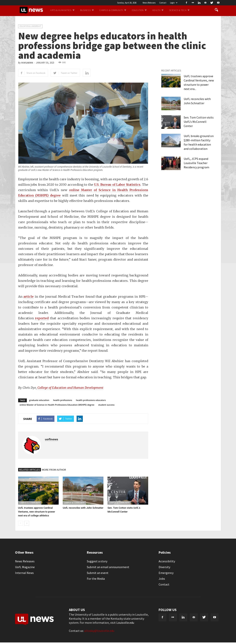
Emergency (166, 573)
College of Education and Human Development (70, 388)
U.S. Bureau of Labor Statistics (117, 185)
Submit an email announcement (108, 567)
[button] (217, 10)
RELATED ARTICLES (30, 470)
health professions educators (91, 400)
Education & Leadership (30, 26)
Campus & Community (113, 10)
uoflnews (27, 63)
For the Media (96, 579)
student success (106, 405)
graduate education (39, 400)
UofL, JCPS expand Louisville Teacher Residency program (196, 163)
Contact (163, 3)
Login (174, 3)
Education (139, 10)
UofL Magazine (25, 567)
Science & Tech (179, 10)
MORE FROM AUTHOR (54, 470)
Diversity (164, 567)
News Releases (149, 3)
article (28, 297)
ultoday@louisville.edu (99, 631)
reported (42, 318)
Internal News (24, 573)
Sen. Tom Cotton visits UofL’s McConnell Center (199, 122)
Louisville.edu (125, 623)
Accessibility (167, 561)
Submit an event (98, 573)
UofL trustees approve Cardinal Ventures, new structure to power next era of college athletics (37, 512)
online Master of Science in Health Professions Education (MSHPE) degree (57, 405)
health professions (63, 400)
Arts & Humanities (62, 10)
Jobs (162, 579)
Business (87, 10)
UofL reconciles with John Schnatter (83, 508)
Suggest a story (97, 561)
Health (158, 10)
